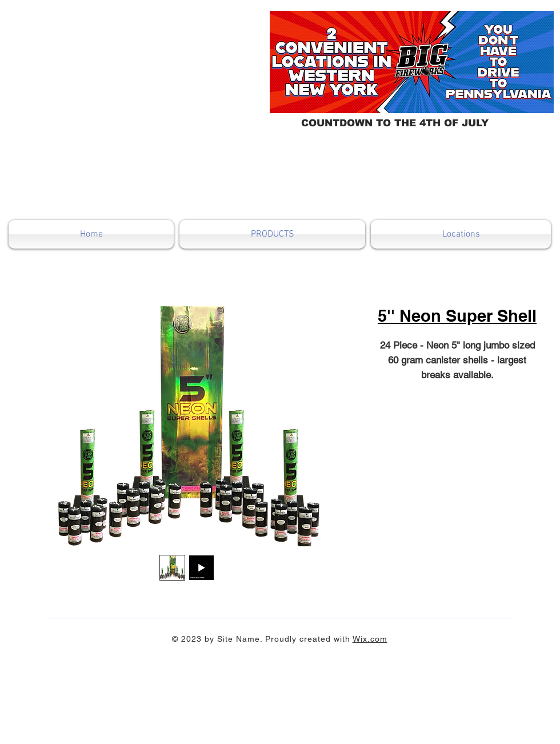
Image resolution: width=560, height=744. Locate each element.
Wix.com (370, 639)
